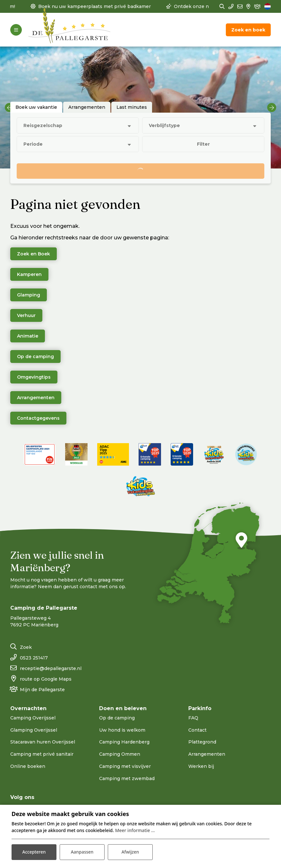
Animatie (28, 336)
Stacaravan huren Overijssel (43, 742)
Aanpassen (82, 851)
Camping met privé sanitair (42, 754)
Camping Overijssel (33, 718)
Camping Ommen (120, 754)
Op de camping (35, 357)
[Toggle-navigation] (16, 30)
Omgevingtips (34, 377)
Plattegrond (202, 742)
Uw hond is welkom (122, 730)
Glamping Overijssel (34, 730)
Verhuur (26, 315)
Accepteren (34, 851)
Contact (197, 730)
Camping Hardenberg (124, 742)
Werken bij (201, 766)
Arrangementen (36, 398)
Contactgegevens (38, 418)
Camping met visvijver (125, 766)
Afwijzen (130, 851)
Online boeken (28, 766)
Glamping (29, 295)
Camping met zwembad (127, 778)
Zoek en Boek (34, 254)
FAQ (193, 718)
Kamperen (29, 274)
